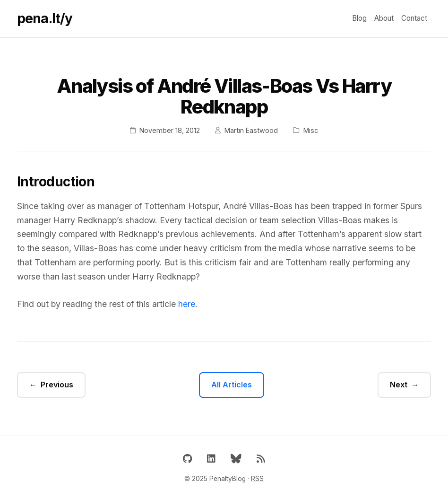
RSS (257, 479)
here (187, 304)
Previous (57, 385)
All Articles (232, 385)
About (384, 18)
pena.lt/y (45, 18)
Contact (414, 18)
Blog (359, 18)
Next (399, 385)
